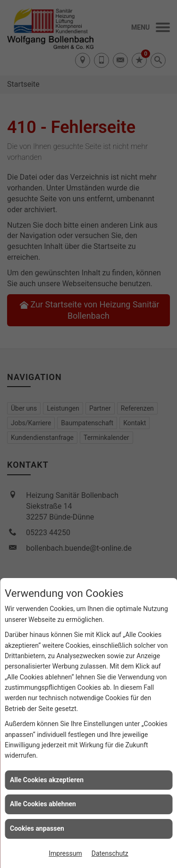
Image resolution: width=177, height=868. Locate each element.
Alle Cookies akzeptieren (47, 780)
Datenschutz (110, 853)
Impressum (65, 853)
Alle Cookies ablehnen (43, 804)
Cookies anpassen (37, 828)
